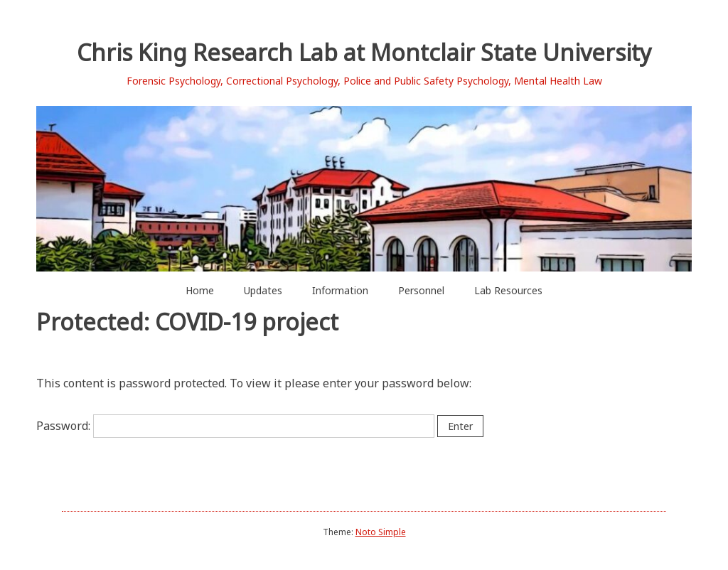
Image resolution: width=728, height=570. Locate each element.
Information (340, 290)
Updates (263, 290)
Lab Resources (508, 290)
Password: (235, 426)
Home (200, 290)
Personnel (421, 290)
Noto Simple (381, 532)
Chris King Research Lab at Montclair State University (364, 52)
